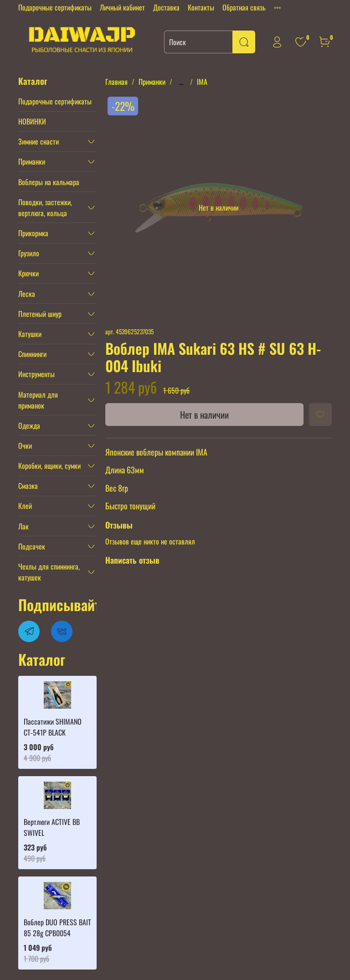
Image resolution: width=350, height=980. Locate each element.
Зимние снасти (39, 141)
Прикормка (33, 233)
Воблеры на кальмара (49, 182)
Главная (116, 82)
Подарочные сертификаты (55, 7)
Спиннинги (32, 354)
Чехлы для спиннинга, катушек (49, 572)
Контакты (201, 7)
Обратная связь (244, 7)
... (181, 82)
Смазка (28, 486)
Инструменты (36, 374)
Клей (25, 506)
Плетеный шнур (40, 314)
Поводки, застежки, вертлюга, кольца (45, 207)
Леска (27, 294)
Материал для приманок (38, 400)
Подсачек (32, 546)
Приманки (152, 82)
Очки (25, 446)
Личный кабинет (122, 7)
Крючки (28, 273)
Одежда (29, 425)
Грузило (29, 253)
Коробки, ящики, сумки (49, 466)
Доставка (166, 7)
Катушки (30, 334)
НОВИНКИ (32, 121)
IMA (202, 82)
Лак (23, 526)
